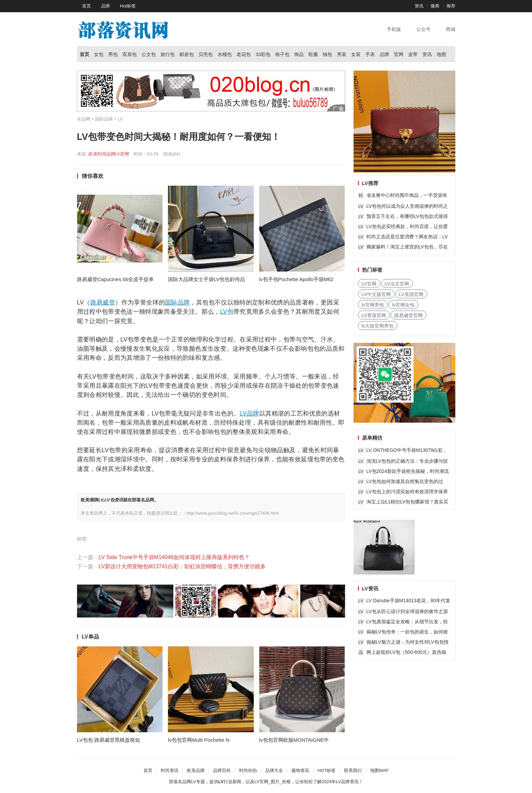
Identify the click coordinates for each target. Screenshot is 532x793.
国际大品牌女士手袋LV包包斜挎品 (206, 279)
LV (120, 119)
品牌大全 (274, 770)
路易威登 (103, 302)
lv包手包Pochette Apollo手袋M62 (296, 279)
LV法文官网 (397, 284)
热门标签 (372, 270)
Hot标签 (128, 6)
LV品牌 (249, 413)
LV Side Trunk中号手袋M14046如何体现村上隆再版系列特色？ (174, 557)
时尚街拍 (248, 770)
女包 (99, 54)
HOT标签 (327, 770)
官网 (399, 54)
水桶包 (225, 54)
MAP (384, 770)
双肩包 (130, 54)
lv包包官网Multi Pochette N (199, 740)
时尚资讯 (170, 770)
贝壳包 (206, 54)
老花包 (244, 54)
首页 (87, 6)
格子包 (282, 54)
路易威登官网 (408, 315)
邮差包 (187, 54)
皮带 (413, 54)
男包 (113, 54)
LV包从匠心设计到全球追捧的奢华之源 (407, 611)
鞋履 (313, 54)
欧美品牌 (196, 770)
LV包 (227, 312)
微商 (435, 6)
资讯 (419, 6)
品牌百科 (222, 770)
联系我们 (353, 770)
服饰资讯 (300, 770)
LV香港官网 (374, 315)
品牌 (106, 6)
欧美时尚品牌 (101, 154)
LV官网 (122, 154)
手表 (370, 54)
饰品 (299, 54)
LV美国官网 (411, 294)
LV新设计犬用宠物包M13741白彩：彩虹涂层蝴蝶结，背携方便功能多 (182, 566)
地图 (441, 54)
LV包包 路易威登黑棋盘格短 (109, 740)
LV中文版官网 (376, 294)
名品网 (84, 119)
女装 (356, 54)
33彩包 (263, 54)
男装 (342, 54)
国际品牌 (104, 119)
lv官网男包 (373, 305)
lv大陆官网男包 (378, 326)
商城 (451, 29)
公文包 (149, 54)
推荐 (451, 6)
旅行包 (168, 54)
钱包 (327, 54)
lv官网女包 (403, 305)
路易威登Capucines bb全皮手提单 (116, 279)
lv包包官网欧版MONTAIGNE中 (294, 740)
